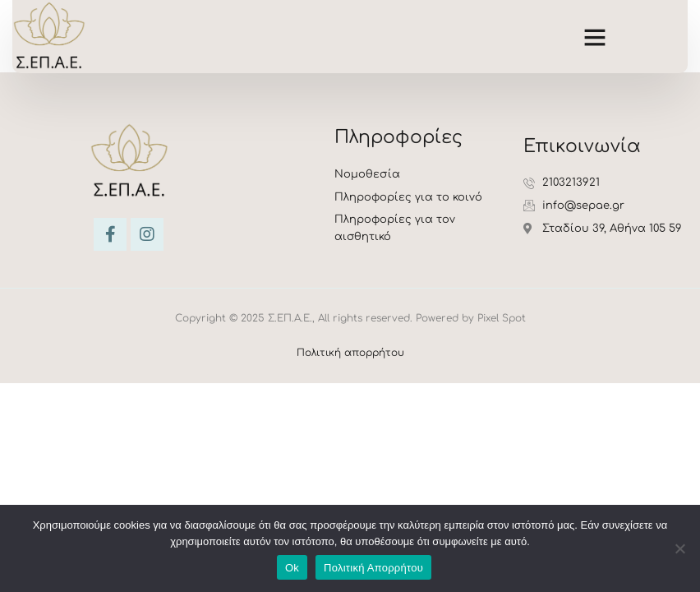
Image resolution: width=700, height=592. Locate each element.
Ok (292, 568)
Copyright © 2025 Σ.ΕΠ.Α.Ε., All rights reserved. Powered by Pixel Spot (350, 318)
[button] (595, 36)
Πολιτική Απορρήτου (373, 568)
